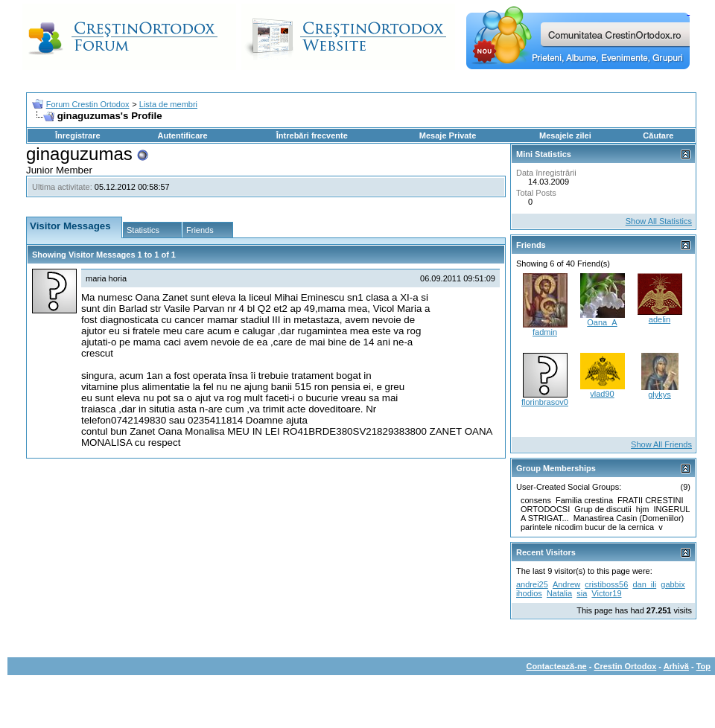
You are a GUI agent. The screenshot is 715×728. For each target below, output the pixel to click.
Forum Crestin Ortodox (88, 104)
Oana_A (602, 322)
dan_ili (644, 584)
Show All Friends (661, 444)
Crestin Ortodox (626, 666)
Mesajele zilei (565, 135)
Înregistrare (78, 135)
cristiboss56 (606, 584)
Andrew (566, 584)
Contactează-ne (556, 666)
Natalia (559, 593)
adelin (660, 319)
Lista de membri (168, 104)
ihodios (529, 593)
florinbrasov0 (545, 402)
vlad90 (602, 394)
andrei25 (532, 584)
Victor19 (606, 593)
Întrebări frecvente (312, 135)
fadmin (545, 332)
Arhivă (676, 666)
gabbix (673, 584)
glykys (660, 395)
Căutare (658, 135)
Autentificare (182, 135)
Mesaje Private (448, 135)
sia (582, 593)
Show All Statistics (659, 221)
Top (703, 666)
